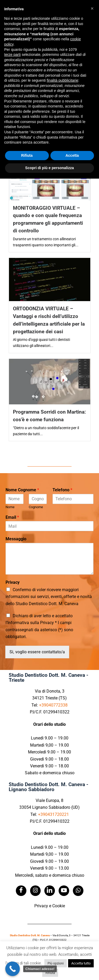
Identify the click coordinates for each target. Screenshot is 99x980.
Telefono (62, 490)
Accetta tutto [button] (81, 963)
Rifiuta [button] (50, 973)
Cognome (36, 507)
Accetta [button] (72, 155)
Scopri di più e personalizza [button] (49, 168)
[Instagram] (35, 891)
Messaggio (16, 539)
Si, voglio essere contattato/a (37, 652)
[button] (92, 8)
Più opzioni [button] (56, 963)
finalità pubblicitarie (62, 80)
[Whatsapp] (78, 891)
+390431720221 (53, 814)
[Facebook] (21, 891)
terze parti (12, 55)
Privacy (13, 582)
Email (12, 517)
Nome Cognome (22, 490)
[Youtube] (64, 891)
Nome (10, 507)
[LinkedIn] (50, 891)
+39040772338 (53, 705)
